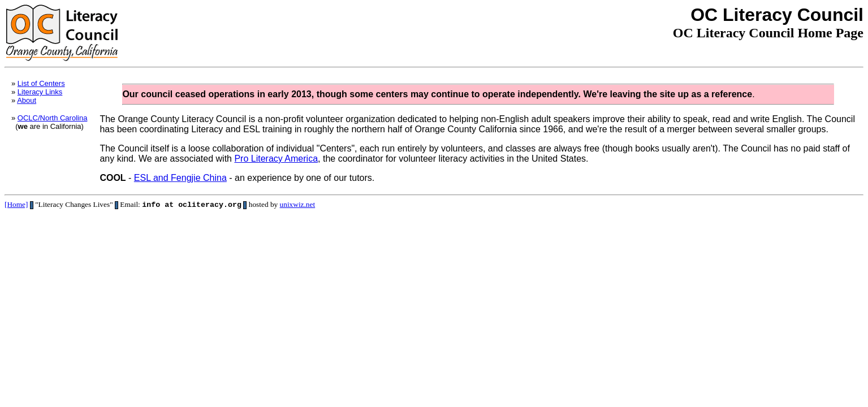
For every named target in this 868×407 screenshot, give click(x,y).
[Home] (16, 205)
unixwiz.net (298, 205)
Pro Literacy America (276, 159)
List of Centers (41, 83)
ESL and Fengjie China (180, 178)
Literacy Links (40, 92)
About (27, 100)
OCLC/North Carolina (53, 118)
